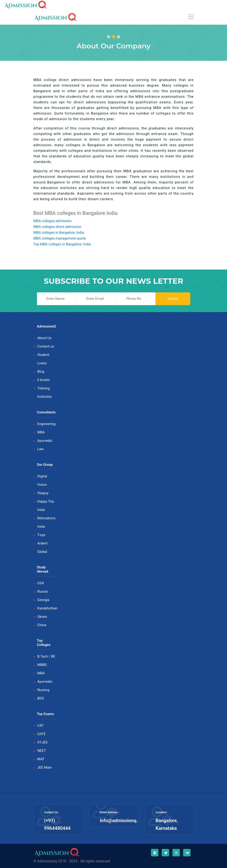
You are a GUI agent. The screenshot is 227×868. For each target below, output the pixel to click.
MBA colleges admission (53, 221)
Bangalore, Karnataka (167, 824)
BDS (41, 698)
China (42, 625)
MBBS (42, 665)
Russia (43, 591)
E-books (44, 380)
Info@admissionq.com (123, 821)
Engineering (47, 424)
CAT (41, 726)
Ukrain (42, 617)
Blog (41, 372)
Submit (173, 299)
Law (41, 449)
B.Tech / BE (46, 656)
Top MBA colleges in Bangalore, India (62, 244)
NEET (42, 751)
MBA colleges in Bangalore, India (59, 233)
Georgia (43, 600)
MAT (41, 759)
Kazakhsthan (47, 608)
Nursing (43, 690)
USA (41, 583)
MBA (41, 432)
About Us (44, 338)
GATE (42, 734)
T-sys (41, 535)
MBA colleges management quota (60, 238)
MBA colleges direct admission (57, 227)
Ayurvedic (45, 441)
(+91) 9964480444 (57, 824)
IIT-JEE (43, 742)
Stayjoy (43, 493)
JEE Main (45, 767)
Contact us (46, 346)
